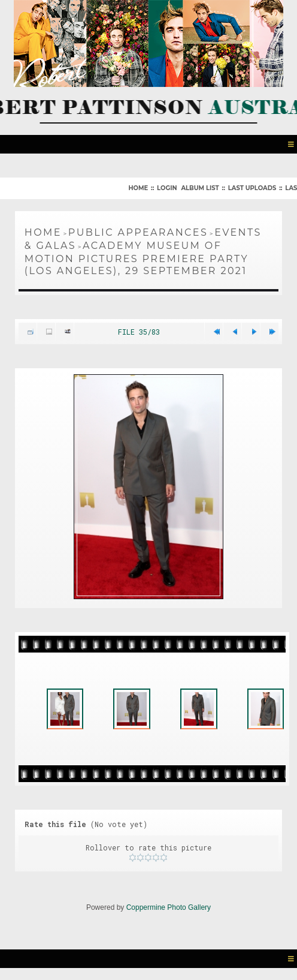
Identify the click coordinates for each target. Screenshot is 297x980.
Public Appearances (138, 232)
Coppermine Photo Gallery (169, 907)
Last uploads (252, 188)
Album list (200, 188)
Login (167, 188)
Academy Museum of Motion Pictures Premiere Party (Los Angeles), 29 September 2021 (137, 258)
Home (138, 188)
